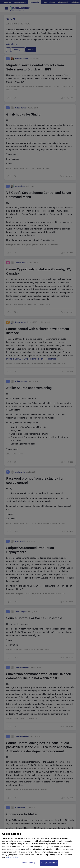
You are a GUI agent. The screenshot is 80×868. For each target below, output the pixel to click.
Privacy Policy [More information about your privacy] (12, 860)
